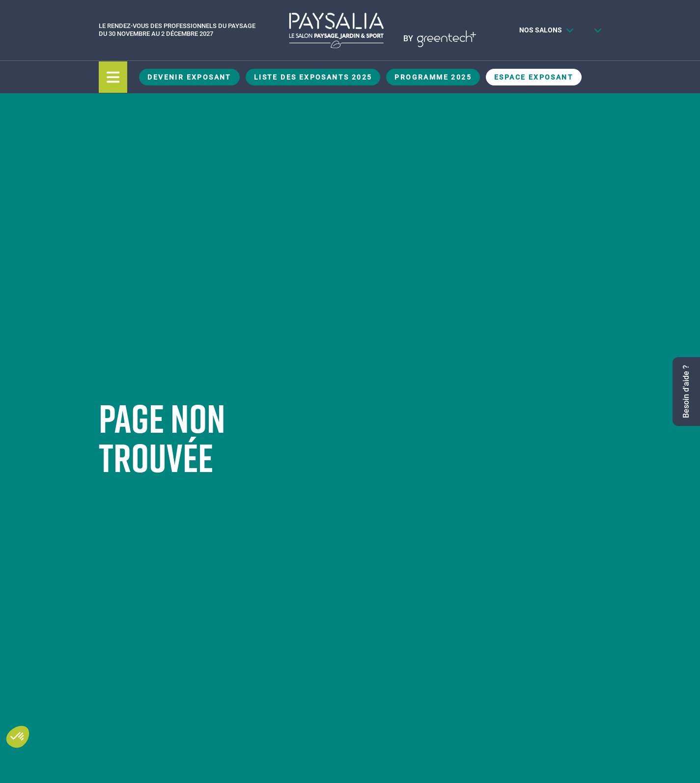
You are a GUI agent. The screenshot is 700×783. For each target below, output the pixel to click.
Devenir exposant (189, 77)
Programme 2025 (433, 77)
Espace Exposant (534, 77)
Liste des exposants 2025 (313, 77)
